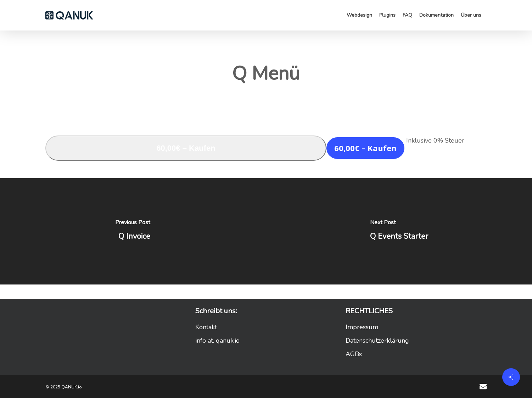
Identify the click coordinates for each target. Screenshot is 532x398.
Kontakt (206, 327)
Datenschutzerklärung (377, 341)
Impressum (362, 327)
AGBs (354, 354)
